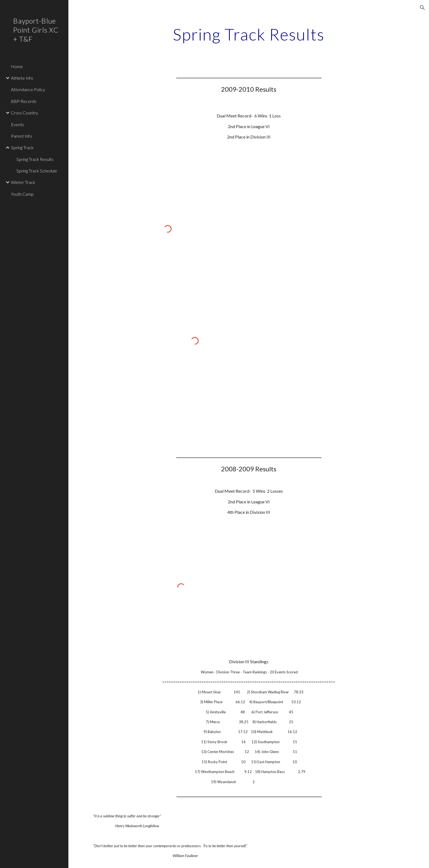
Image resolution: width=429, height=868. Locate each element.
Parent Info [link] (21, 136)
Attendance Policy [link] (28, 89)
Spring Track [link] (22, 147)
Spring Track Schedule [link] (37, 171)
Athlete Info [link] (22, 78)
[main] (249, 34)
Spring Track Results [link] (35, 159)
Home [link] (17, 66)
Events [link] (18, 124)
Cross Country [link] (24, 113)
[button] (422, 8)
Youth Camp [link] (22, 194)
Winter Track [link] (23, 182)
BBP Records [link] (24, 101)
